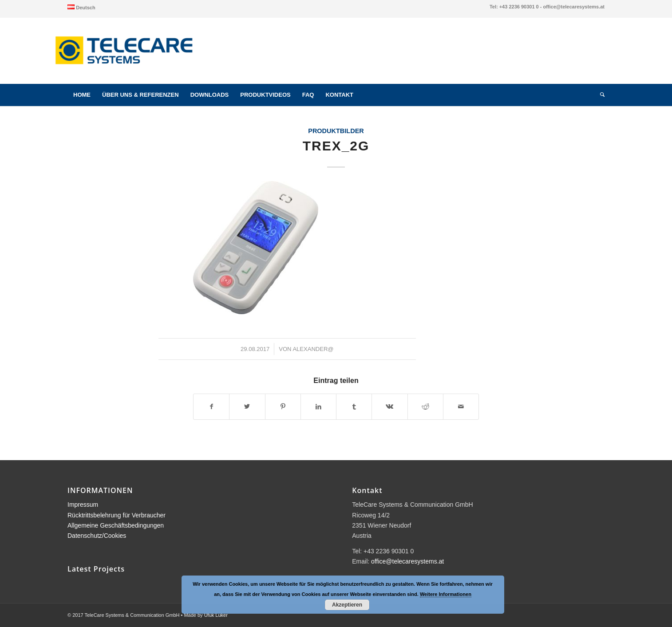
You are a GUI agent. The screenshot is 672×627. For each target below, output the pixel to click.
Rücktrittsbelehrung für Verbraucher (117, 515)
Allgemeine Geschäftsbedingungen (116, 525)
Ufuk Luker (216, 615)
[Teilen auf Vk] (389, 407)
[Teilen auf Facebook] (211, 407)
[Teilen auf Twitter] (247, 407)
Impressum (83, 505)
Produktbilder (336, 131)
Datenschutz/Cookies (97, 536)
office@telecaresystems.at (407, 561)
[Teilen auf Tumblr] (354, 407)
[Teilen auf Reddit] (425, 407)
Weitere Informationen (446, 594)
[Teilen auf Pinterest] (283, 407)
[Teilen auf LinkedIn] (318, 407)
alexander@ (313, 349)
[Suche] (599, 95)
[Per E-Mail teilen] (461, 407)
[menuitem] (81, 7)
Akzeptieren (347, 605)
